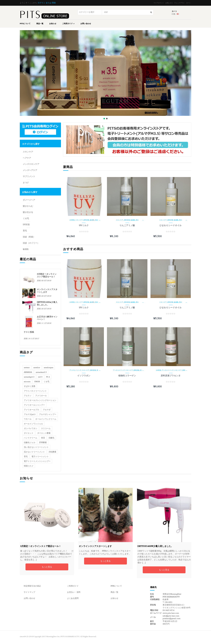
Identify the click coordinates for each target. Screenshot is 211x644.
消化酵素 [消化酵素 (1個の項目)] (52, 452)
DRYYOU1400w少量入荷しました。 (47, 303)
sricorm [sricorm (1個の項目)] (27, 382)
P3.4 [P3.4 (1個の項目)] (48, 377)
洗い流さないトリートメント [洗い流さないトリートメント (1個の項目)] (36, 447)
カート (188, 3)
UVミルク (84, 225)
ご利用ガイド (68, 24)
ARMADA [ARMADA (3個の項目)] (28, 372)
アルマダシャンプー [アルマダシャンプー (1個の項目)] (48, 414)
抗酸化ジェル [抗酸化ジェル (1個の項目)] (30, 443)
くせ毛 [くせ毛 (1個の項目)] (47, 382)
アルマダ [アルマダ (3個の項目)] (47, 410)
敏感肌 (92, 220)
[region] (105, 75)
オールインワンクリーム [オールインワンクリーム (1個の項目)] (46, 419)
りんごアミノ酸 (127, 225)
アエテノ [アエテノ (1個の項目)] (28, 396)
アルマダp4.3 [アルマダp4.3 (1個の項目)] (30, 414)
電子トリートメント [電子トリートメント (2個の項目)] (40, 457)
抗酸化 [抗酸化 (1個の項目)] (52, 438)
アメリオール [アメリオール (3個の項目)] (41, 396)
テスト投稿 (29, 332)
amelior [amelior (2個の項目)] (37, 368)
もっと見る (47, 567)
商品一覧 (40, 24)
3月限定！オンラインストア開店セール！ (47, 275)
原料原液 (86, 220)
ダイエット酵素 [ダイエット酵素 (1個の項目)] (44, 433)
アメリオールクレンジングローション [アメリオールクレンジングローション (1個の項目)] (40, 400)
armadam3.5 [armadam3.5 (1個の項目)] (41, 372)
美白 (97, 220)
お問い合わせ (86, 24)
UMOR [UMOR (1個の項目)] (37, 382)
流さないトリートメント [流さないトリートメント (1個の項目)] (34, 452)
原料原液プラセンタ (171, 376)
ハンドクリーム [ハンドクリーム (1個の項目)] (31, 438)
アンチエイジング (75, 370)
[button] (24, 73)
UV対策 (72, 220)
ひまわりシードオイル (171, 225)
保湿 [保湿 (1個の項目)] (43, 438)
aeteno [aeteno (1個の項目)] (27, 368)
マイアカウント (159, 3)
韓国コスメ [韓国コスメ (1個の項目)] (29, 466)
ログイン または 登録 (47, 3)
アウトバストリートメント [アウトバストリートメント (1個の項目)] (35, 391)
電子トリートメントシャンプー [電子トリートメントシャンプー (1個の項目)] (37, 461)
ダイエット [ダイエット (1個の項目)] (29, 433)
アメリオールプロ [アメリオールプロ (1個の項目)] (32, 410)
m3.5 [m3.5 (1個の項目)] (40, 377)
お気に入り (169, 3)
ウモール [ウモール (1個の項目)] (28, 419)
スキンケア (79, 220)
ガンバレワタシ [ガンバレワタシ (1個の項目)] (31, 428)
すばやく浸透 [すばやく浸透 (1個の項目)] (30, 386)
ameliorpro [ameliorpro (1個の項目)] (49, 368)
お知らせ (53, 24)
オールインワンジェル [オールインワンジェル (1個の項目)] (33, 424)
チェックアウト (179, 3)
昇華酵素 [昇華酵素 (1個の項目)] (43, 443)
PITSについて (25, 24)
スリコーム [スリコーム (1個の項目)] (46, 428)
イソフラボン (84, 376)
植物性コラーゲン (127, 376)
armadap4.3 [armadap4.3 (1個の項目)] (29, 377)
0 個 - (175, 14)
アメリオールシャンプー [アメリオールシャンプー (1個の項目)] (34, 405)
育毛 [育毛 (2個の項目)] (26, 457)
